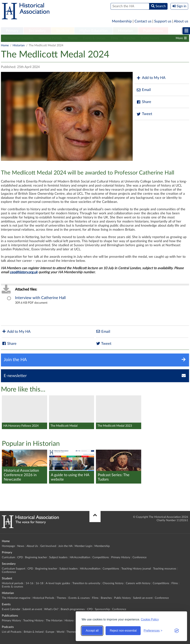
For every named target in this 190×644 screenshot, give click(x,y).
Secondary (37, 31)
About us (181, 21)
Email (144, 90)
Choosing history (113, 583)
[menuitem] (12, 31)
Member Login (83, 546)
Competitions (101, 557)
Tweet (144, 114)
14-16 (30, 583)
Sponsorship (102, 609)
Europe (50, 632)
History (69, 621)
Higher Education (94, 31)
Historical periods (13, 583)
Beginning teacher (36, 557)
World (60, 632)
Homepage (8, 546)
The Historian (54, 621)
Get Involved (48, 546)
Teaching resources (165, 569)
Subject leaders (58, 557)
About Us (32, 546)
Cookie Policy (150, 619)
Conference (140, 557)
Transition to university (86, 583)
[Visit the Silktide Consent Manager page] (177, 631)
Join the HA (65, 546)
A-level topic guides (58, 583)
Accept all (92, 631)
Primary (12, 31)
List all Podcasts (12, 632)
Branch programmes (73, 609)
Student (63, 31)
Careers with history (138, 583)
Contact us (143, 21)
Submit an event (143, 598)
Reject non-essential (123, 631)
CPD (20, 557)
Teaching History (33, 621)
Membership (122, 21)
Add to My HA (151, 78)
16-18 (40, 583)
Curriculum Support (14, 569)
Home (5, 45)
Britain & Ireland (34, 632)
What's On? (51, 609)
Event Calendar (11, 609)
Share (144, 102)
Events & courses (94, 38)
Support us (163, 21)
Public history (150, 38)
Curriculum (8, 557)
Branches (129, 38)
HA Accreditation (80, 557)
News (21, 546)
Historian (125, 31)
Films (114, 38)
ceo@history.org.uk (24, 272)
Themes (73, 38)
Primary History (121, 557)
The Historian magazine (18, 38)
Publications (153, 31)
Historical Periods (50, 38)
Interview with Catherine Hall (40, 298)
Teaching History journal (136, 569)
